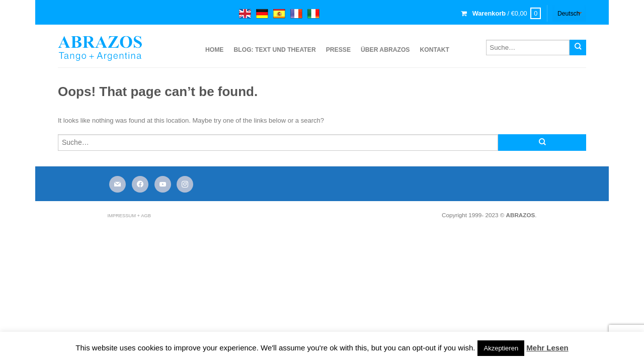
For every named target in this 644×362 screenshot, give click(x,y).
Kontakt (434, 50)
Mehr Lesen (547, 348)
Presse (338, 50)
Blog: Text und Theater (274, 50)
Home (214, 50)
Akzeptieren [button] (501, 348)
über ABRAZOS (385, 50)
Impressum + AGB (129, 216)
